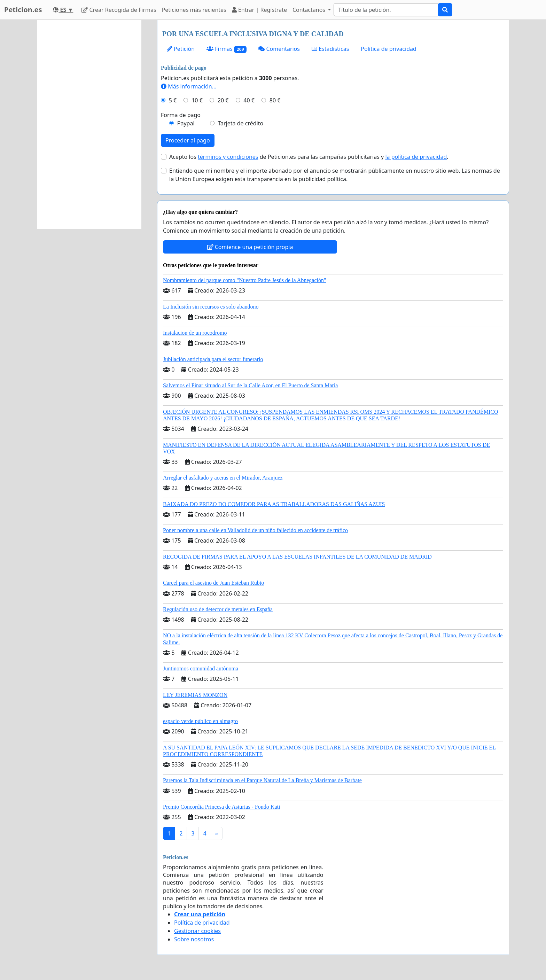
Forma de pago (181, 115)
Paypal (186, 123)
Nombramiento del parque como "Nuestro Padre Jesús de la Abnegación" (245, 280)
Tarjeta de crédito (240, 123)
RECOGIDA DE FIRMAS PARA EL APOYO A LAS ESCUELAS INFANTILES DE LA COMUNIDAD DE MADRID (297, 557)
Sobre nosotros (194, 939)
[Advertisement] (89, 124)
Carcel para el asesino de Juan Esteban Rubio (213, 583)
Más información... (189, 86)
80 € (275, 100)
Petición (181, 49)
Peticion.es (23, 10)
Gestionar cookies (197, 931)
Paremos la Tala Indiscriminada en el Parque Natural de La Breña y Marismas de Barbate (262, 780)
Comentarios (279, 49)
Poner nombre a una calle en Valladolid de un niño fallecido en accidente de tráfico (255, 530)
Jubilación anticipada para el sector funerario (213, 359)
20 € (223, 100)
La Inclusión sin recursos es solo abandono (211, 307)
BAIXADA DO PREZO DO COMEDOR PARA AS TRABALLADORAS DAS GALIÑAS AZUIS (274, 504)
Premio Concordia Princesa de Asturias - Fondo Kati (221, 807)
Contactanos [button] (310, 10)
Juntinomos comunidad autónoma (201, 668)
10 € (197, 100)
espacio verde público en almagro (200, 721)
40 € (249, 100)
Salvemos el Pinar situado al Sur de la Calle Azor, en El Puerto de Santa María (250, 385)
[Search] (386, 10)
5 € (173, 100)
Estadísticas (330, 49)
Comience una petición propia (250, 247)
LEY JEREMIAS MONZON (195, 695)
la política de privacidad (416, 157)
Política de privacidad (389, 49)
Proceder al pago (188, 140)
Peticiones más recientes (194, 10)
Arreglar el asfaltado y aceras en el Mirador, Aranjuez (223, 478)
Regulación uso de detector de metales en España (218, 609)
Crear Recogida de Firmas (119, 10)
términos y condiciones (228, 157)
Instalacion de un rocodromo (195, 333)
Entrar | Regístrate (259, 10)
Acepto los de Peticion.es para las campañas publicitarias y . (309, 157)
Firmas (227, 49)
